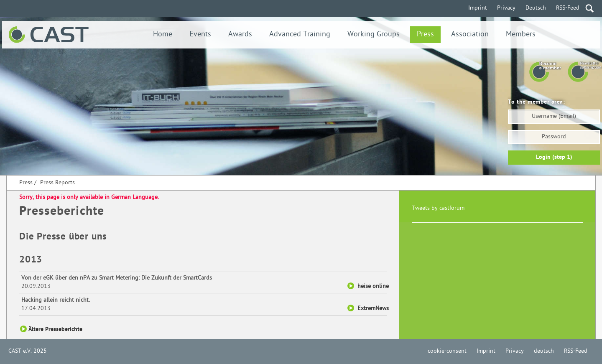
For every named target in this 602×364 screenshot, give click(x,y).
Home (163, 34)
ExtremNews (373, 309)
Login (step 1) (554, 157)
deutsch (544, 351)
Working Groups (374, 34)
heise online (373, 286)
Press (425, 34)
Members (521, 34)
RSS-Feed (568, 8)
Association (470, 34)
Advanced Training (300, 34)
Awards (240, 34)
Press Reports (57, 183)
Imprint (478, 8)
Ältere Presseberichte (55, 330)
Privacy (506, 8)
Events (200, 34)
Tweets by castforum (438, 208)
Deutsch (536, 8)
